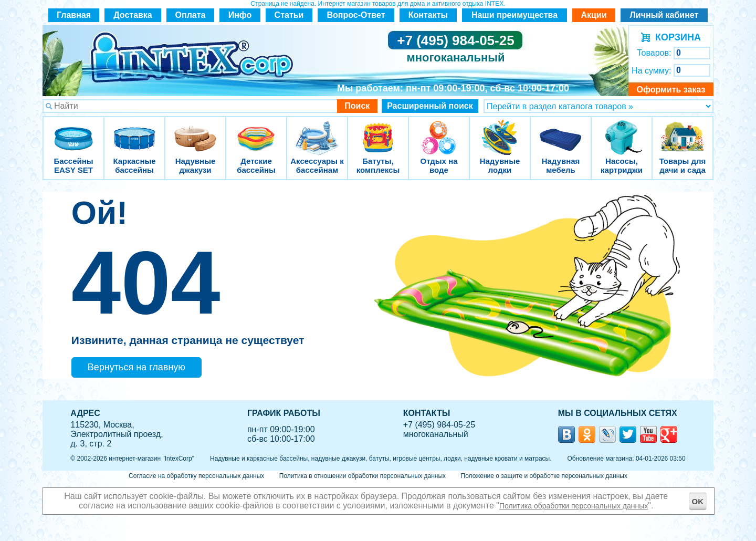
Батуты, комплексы (378, 131)
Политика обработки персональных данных (574, 506)
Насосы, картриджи (622, 131)
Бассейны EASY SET (73, 131)
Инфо (240, 15)
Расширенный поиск (430, 106)
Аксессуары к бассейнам (317, 131)
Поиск (357, 106)
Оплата (191, 15)
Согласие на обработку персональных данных (196, 476)
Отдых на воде (439, 131)
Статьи (289, 15)
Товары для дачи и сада (683, 131)
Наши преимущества (514, 15)
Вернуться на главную (136, 367)
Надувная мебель (561, 131)
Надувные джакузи (195, 131)
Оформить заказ (671, 90)
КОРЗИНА (675, 37)
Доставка (133, 15)
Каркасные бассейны (134, 131)
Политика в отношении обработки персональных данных (363, 476)
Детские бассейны (256, 131)
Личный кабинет (664, 15)
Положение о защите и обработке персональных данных (544, 476)
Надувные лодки (500, 131)
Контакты (428, 15)
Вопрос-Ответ (356, 15)
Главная (74, 15)
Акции (594, 15)
